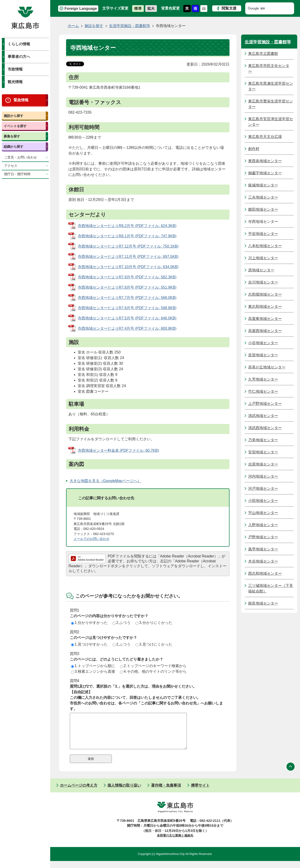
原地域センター (261, 270)
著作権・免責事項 (166, 792)
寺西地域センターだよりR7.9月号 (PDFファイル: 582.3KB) (127, 277)
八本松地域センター (265, 246)
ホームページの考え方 (79, 792)
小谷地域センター (263, 343)
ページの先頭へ (291, 774)
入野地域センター (263, 525)
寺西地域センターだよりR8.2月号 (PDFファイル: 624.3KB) (127, 226)
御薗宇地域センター (265, 173)
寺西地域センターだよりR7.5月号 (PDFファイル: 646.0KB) (127, 318)
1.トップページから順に (93, 666)
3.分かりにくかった (154, 623)
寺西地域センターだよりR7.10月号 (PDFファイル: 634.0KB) (128, 267)
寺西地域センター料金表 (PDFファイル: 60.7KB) (118, 450)
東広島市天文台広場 (265, 137)
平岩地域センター (263, 234)
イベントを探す (15, 126)
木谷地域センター (263, 561)
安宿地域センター (263, 452)
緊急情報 (21, 100)
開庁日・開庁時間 (17, 174)
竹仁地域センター (263, 391)
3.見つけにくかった (154, 644)
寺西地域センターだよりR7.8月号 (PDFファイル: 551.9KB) (127, 287)
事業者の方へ (19, 57)
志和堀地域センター (265, 294)
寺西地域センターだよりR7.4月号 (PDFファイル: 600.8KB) (127, 328)
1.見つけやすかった (89, 644)
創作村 (254, 149)
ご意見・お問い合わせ (21, 157)
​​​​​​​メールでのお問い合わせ (92, 539)
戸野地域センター (263, 537)
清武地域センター (263, 416)
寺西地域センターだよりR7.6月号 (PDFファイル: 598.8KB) (127, 308)
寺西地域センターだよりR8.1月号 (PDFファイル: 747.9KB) (127, 236)
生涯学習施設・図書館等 (130, 26)
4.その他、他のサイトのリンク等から (153, 671)
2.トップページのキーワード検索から (153, 666)
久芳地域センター (263, 379)
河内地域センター (263, 476)
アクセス (11, 166)
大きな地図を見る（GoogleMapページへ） (105, 481)
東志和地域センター (265, 306)
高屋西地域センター (265, 331)
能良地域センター (263, 603)
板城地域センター (263, 185)
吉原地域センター (263, 464)
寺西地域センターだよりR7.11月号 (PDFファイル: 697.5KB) (128, 257)
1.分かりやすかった (89, 623)
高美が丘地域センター (267, 367)
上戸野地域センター (265, 404)
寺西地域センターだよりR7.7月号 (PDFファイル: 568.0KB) (127, 298)
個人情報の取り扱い (124, 792)
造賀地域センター (263, 355)
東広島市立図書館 (263, 54)
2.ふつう (122, 623)
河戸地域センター (263, 488)
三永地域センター (263, 197)
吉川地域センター (263, 282)
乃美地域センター (263, 440)
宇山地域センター (263, 513)
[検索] (265, 8)
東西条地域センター (265, 161)
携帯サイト (200, 792)
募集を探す (12, 136)
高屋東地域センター (265, 319)
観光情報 (15, 82)
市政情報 (15, 69)
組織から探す (14, 147)
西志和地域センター (265, 573)
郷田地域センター (263, 209)
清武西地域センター (265, 428)
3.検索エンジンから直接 (93, 671)
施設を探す (94, 26)
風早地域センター (263, 549)
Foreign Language (81, 9)
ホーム (73, 26)
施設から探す (14, 116)
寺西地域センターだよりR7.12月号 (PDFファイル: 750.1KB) (128, 246)
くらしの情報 (19, 44)
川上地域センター (263, 258)
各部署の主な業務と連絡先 (175, 842)
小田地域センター (263, 501)
